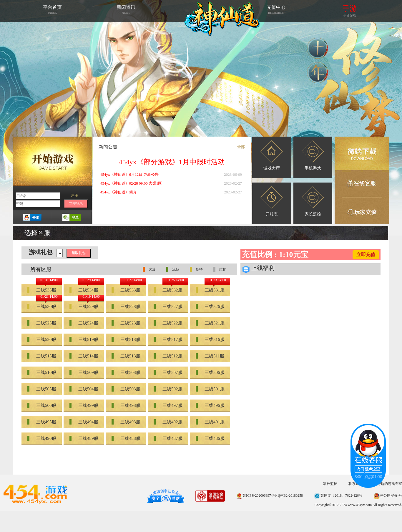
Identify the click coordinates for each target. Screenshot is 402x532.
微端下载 (362, 153)
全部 (241, 147)
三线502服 (168, 389)
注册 (74, 195)
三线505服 (42, 389)
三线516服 (210, 339)
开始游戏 (52, 161)
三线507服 (168, 372)
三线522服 (168, 323)
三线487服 (168, 438)
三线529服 (84, 306)
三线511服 (210, 356)
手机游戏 (313, 155)
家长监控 (313, 201)
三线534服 (84, 290)
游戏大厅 (272, 155)
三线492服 (168, 422)
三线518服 (126, 339)
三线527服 (168, 306)
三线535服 (42, 290)
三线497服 (168, 405)
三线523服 (126, 323)
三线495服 (42, 422)
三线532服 (168, 290)
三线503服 (126, 389)
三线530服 (42, 306)
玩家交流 (362, 211)
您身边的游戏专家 (388, 484)
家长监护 (330, 484)
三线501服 (210, 389)
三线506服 (210, 372)
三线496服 (210, 405)
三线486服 (210, 438)
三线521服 (210, 323)
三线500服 (42, 405)
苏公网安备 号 (388, 495)
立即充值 (366, 255)
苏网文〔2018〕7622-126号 (338, 495)
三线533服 (126, 290)
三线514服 (84, 356)
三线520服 (42, 339)
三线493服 (126, 422)
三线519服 (84, 339)
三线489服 (84, 438)
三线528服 (126, 306)
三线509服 (84, 372)
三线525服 (42, 323)
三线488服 (126, 438)
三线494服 (84, 422)
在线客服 (362, 184)
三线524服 (84, 323)
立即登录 (76, 203)
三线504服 (84, 389)
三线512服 (168, 356)
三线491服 (210, 422)
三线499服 (84, 405)
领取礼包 (79, 253)
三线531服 (210, 290)
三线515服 (42, 356)
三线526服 (210, 306)
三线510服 (42, 372)
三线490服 (42, 438)
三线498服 (126, 405)
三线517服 (168, 339)
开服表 (272, 201)
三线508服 (126, 372)
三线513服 (126, 356)
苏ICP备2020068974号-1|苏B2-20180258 (269, 495)
